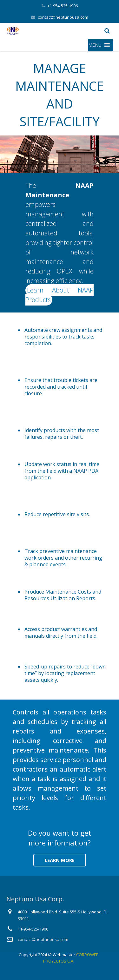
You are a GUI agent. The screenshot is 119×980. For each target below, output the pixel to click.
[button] (95, 45)
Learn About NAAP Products (60, 295)
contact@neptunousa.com (63, 17)
